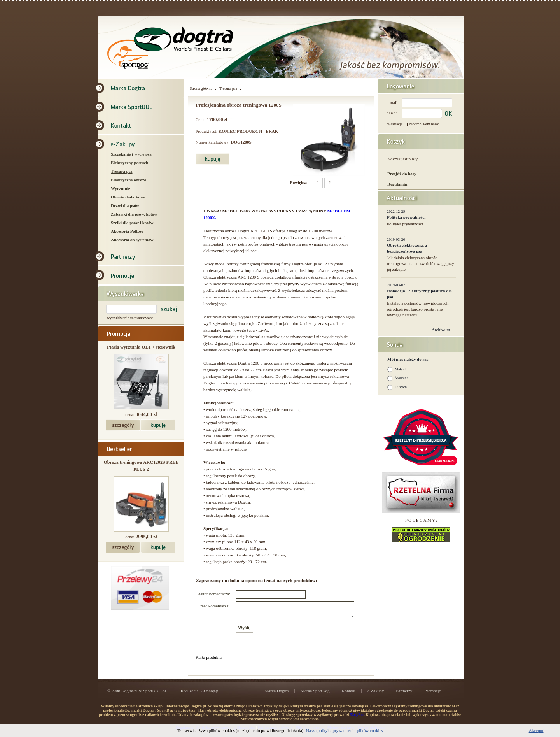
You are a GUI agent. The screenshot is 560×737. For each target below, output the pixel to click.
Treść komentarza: (214, 606)
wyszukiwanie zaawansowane (130, 318)
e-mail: (393, 102)
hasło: (392, 113)
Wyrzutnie (121, 188)
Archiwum (441, 330)
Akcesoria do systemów (132, 240)
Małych (401, 369)
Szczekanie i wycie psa (131, 154)
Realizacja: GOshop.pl (200, 694)
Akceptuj (537, 730)
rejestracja (395, 124)
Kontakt (349, 694)
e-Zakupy (376, 694)
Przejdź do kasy (402, 174)
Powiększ (298, 182)
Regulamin (397, 184)
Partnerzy (404, 694)
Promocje (432, 694)
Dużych (401, 387)
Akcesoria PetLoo (127, 231)
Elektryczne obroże (129, 180)
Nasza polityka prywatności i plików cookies (345, 730)
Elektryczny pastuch (129, 163)
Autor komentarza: (214, 594)
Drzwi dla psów (125, 205)
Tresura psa (122, 171)
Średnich (402, 378)
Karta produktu (209, 661)
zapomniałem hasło (424, 124)
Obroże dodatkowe (128, 197)
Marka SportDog (315, 694)
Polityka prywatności (406, 217)
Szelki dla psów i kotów (132, 223)
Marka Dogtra (276, 694)
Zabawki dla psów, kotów (134, 214)
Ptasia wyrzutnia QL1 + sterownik (141, 347)
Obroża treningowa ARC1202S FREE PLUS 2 (141, 466)
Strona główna (201, 89)
